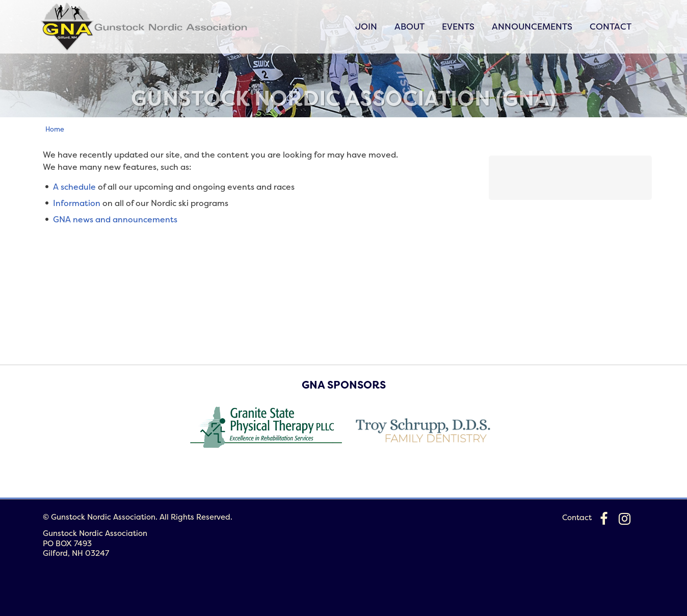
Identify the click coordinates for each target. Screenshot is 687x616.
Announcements (532, 26)
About (409, 26)
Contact (611, 26)
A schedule (74, 187)
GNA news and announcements (115, 219)
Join (366, 26)
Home (55, 129)
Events (458, 26)
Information (77, 203)
